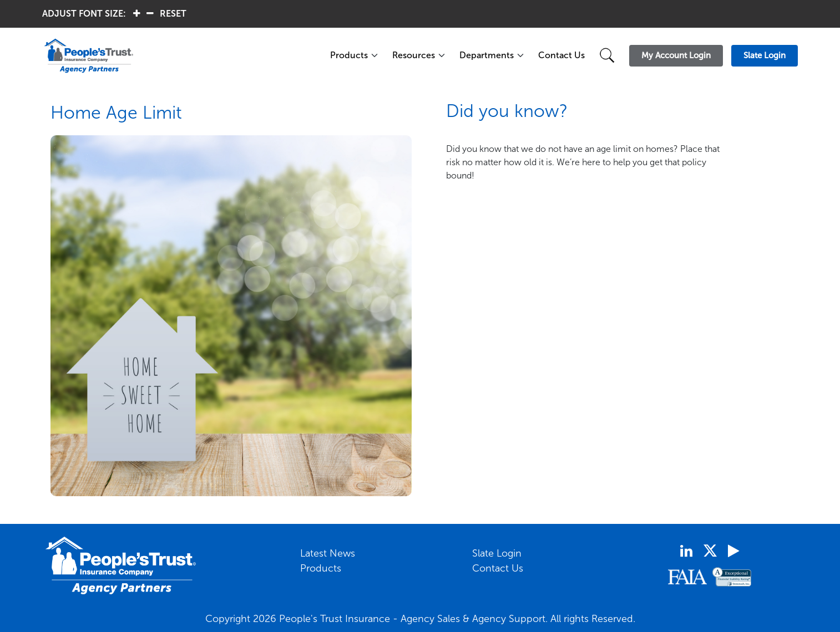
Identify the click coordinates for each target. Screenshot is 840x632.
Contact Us (561, 55)
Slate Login (497, 553)
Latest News (328, 553)
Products (349, 55)
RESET (173, 14)
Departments (487, 55)
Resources (414, 55)
